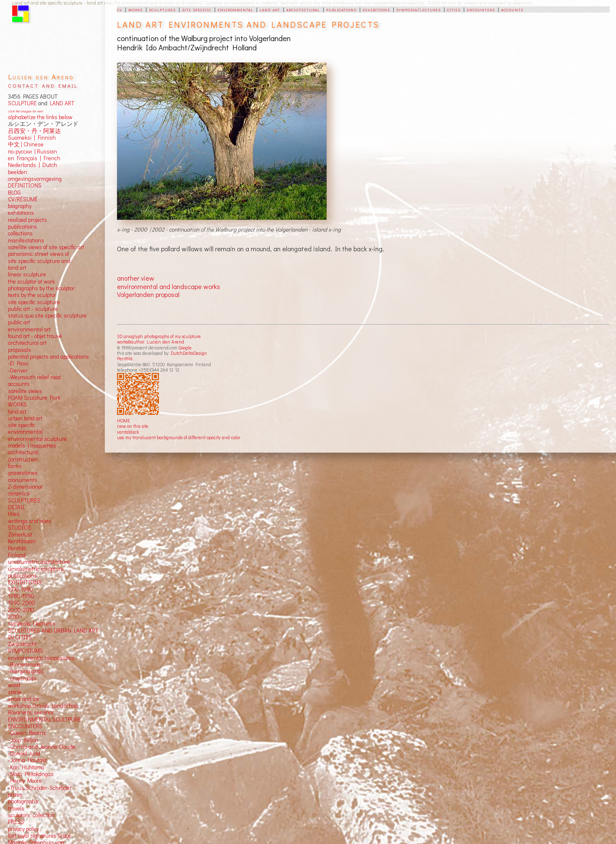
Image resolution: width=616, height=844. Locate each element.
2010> (15, 617)
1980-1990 (21, 596)
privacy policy (23, 829)
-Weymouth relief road (34, 377)
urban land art (25, 418)
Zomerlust (20, 534)
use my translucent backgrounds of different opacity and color (179, 437)
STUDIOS (20, 528)
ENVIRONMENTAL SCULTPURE (44, 719)
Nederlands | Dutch (32, 165)
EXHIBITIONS (25, 582)
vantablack (128, 432)
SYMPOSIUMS (26, 651)
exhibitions (376, 9)
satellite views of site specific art (46, 247)
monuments (23, 480)
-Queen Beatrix (27, 733)
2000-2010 (21, 610)
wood (14, 685)
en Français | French (34, 158)
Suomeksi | (22, 138)
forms (15, 466)
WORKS (17, 404)
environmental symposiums (41, 658)
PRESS (16, 822)
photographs (23, 801)
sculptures (162, 9)
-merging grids (26, 671)
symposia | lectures (32, 623)
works (135, 9)
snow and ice (24, 699)
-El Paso (18, 363)
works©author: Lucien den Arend (151, 342)
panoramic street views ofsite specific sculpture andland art (39, 261)
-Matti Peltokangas (31, 774)
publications (341, 9)
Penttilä (125, 358)
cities (454, 9)
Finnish (45, 138)
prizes (15, 795)
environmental (235, 9)
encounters (481, 9)
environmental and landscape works (169, 286)
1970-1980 (21, 589)
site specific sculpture (34, 302)
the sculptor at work (31, 281)
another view (136, 278)
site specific (197, 9)
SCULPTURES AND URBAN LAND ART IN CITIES (53, 634)
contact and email (43, 85)
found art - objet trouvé (35, 336)
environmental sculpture (38, 439)
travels (16, 808)
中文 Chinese (26, 144)
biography (20, 206)
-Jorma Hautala (27, 760)
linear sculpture (27, 274)
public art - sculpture (33, 309)
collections (20, 233)
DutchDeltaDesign (189, 353)
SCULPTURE (22, 103)
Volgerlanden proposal (148, 294)
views (35, 391)
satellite (17, 391)
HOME (123, 421)
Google (185, 348)
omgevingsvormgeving (35, 179)
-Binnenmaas (25, 664)
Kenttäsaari (22, 541)
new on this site (133, 426)
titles (14, 514)
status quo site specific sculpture (47, 315)
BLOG (14, 193)
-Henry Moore (25, 781)
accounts (512, 9)
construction (23, 459)
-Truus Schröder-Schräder (40, 788)
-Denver (18, 370)
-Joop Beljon (23, 740)
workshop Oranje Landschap (43, 706)
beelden (18, 172)
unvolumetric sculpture (36, 569)
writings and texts (30, 521)
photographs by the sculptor (41, 288)
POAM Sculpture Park (34, 398)
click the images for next (25, 111)
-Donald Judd (24, 753)
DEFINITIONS (25, 185)
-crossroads (22, 678)
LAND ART (61, 103)
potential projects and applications (48, 357)
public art (19, 322)
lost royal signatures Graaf (39, 836)
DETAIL (17, 507)
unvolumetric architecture (39, 562)
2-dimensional (25, 487)
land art (270, 9)
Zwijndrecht (22, 644)
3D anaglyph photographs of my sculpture (159, 336)
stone (15, 692)
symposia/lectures (418, 9)
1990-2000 (22, 603)
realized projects (27, 220)
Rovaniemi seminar (31, 712)
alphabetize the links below (40, 117)
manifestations (26, 240)
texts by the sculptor (32, 295)
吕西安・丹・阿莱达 (34, 131)
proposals (19, 350)
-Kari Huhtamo (26, 767)
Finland (17, 555)
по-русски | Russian (32, 151)
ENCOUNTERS (25, 726)
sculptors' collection (31, 815)
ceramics (19, 493)
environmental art (29, 329)
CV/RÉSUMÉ (23, 199)
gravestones (23, 473)
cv (120, 9)
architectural (303, 9)
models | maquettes (32, 445)
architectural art (27, 343)
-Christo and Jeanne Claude (42, 747)
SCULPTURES (24, 500)
